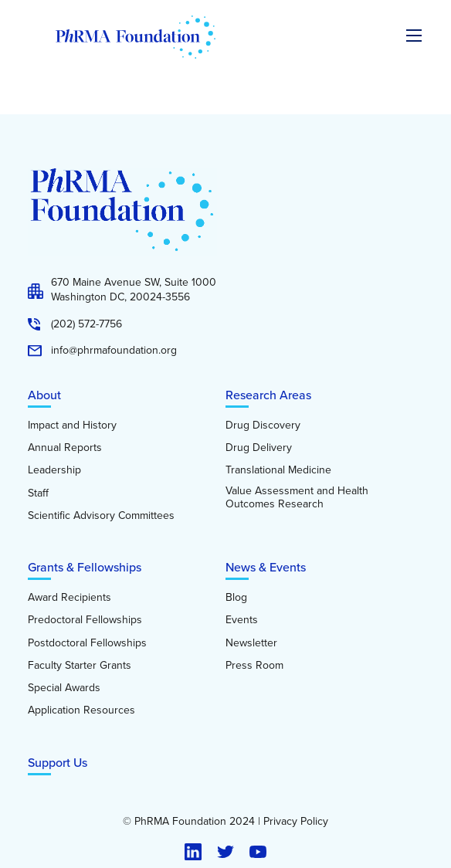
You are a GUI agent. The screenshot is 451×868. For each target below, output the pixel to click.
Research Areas (268, 395)
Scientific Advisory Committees (101, 516)
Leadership (54, 470)
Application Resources (81, 710)
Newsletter (251, 643)
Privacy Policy (296, 822)
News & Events (266, 567)
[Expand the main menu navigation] (414, 36)
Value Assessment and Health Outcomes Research (297, 498)
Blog (236, 598)
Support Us (58, 763)
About (44, 395)
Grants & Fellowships (85, 567)
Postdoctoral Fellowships (87, 643)
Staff (38, 493)
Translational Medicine (278, 470)
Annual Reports (65, 448)
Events (242, 620)
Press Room (254, 666)
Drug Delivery (259, 448)
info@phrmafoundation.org (114, 351)
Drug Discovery (263, 426)
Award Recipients (70, 598)
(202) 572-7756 (86, 324)
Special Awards (64, 688)
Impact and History (72, 426)
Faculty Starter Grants (80, 666)
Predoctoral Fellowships (85, 620)
